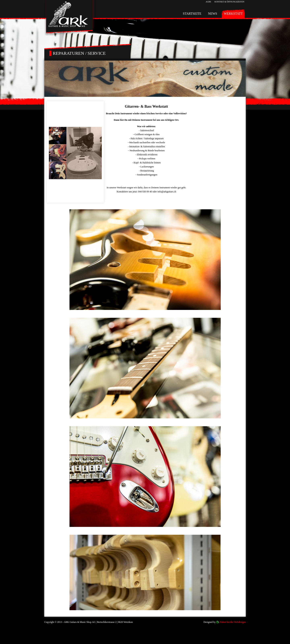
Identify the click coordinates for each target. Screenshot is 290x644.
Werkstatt (233, 14)
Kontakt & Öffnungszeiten (229, 2)
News (213, 14)
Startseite (192, 14)
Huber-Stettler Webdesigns (233, 622)
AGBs (208, 2)
